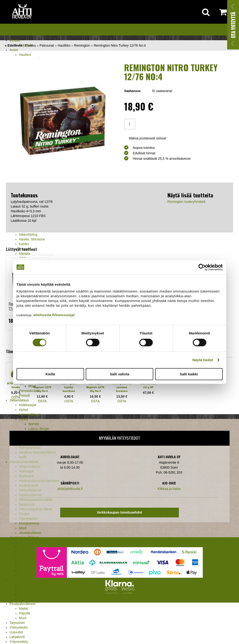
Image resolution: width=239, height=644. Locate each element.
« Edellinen (14, 45)
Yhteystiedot (19, 627)
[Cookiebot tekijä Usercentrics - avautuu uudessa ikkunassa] (202, 267)
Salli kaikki (189, 374)
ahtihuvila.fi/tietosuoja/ (54, 315)
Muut (23, 618)
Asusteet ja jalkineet (24, 537)
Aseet (14, 50)
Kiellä (50, 374)
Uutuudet (16, 632)
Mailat (23, 608)
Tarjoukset (17, 623)
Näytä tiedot (203, 360)
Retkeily (15, 580)
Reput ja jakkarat (31, 599)
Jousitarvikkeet (30, 533)
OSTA (16, 397)
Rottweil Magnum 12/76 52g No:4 (42, 387)
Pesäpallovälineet (23, 604)
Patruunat (47, 45)
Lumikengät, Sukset (34, 590)
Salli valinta (119, 374)
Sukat (23, 571)
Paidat (24, 566)
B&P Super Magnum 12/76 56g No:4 (95, 387)
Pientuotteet (28, 594)
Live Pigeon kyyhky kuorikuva (69, 387)
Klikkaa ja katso (169, 489)
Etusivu (15, 40)
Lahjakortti (17, 637)
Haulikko (64, 45)
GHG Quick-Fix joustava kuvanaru (122, 387)
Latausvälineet (30, 414)
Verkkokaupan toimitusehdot (119, 512)
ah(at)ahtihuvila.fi (70, 489)
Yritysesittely (19, 642)
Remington (82, 45)
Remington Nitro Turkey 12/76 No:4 (120, 45)
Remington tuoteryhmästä (186, 202)
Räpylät (25, 613)
